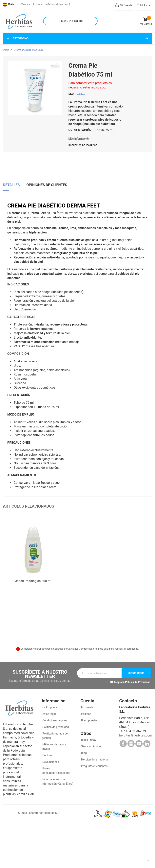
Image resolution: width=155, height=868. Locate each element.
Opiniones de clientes (47, 180)
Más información (79, 135)
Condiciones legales (55, 716)
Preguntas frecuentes (94, 762)
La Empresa (49, 703)
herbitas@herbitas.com (136, 731)
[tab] (11, 181)
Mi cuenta (87, 703)
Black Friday (88, 736)
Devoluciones (50, 758)
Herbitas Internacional (95, 756)
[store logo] (19, 19)
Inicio (6, 46)
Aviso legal (49, 710)
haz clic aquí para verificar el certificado (117, 645)
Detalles (11, 180)
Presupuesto (89, 716)
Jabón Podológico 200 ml (33, 577)
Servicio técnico (91, 742)
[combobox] (70, 19)
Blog (84, 749)
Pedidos (86, 710)
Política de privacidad (55, 723)
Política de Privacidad (138, 678)
